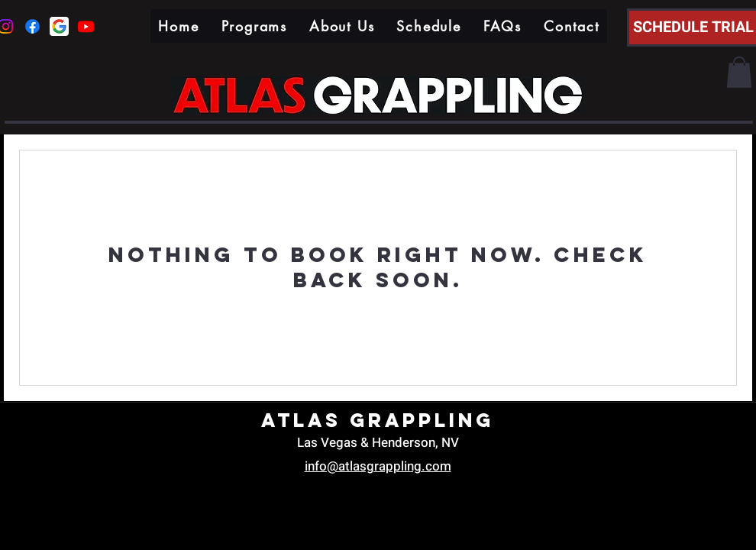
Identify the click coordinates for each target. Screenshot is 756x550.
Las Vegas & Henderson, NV (378, 443)
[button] (739, 72)
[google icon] (59, 26)
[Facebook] (32, 26)
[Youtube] (86, 26)
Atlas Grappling (378, 420)
